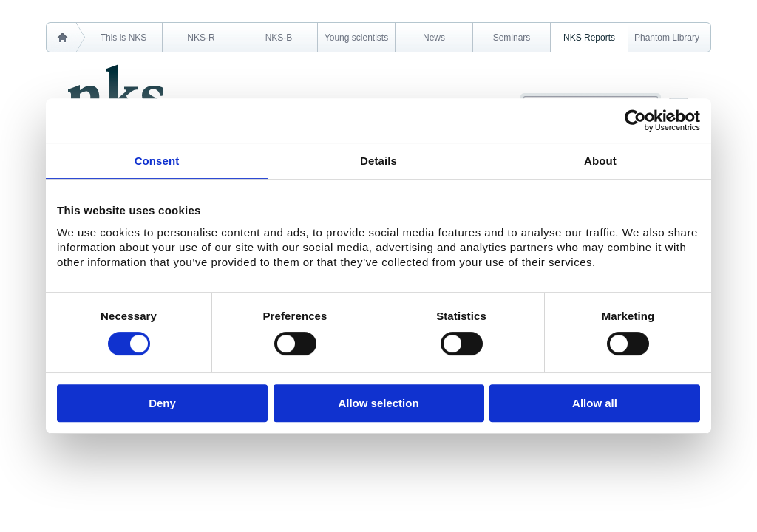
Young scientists (356, 38)
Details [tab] (378, 161)
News (434, 38)
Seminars (512, 38)
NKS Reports (589, 38)
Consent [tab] (157, 161)
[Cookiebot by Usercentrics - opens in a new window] (635, 120)
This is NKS (124, 38)
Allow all (595, 403)
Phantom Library (667, 38)
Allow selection (378, 403)
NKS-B (279, 38)
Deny (162, 403)
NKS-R (201, 38)
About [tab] (600, 161)
